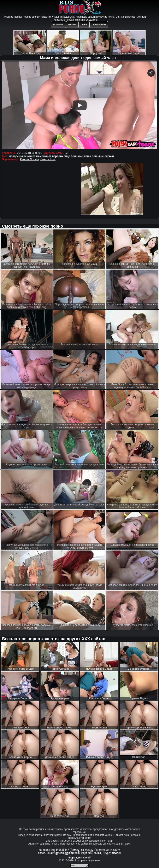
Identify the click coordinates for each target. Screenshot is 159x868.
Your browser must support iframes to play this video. (80, 106)
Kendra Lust (48, 159)
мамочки (42, 156)
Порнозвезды (99, 25)
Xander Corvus (29, 159)
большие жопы (81, 156)
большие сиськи (103, 156)
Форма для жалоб (80, 858)
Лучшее (72, 25)
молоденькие (18, 156)
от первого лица (59, 156)
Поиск (84, 25)
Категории (58, 25)
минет (31, 156)
